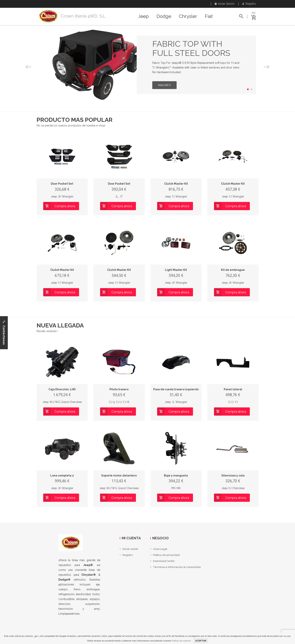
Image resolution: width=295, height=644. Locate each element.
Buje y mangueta (176, 476)
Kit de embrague (233, 270)
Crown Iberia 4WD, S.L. (83, 16)
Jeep (143, 16)
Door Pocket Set (62, 184)
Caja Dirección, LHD (62, 389)
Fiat (209, 16)
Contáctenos (4, 333)
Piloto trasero (119, 389)
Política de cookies (181, 641)
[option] (147, 65)
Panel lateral (233, 389)
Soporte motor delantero (119, 476)
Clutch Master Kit (176, 184)
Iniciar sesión (225, 4)
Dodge (164, 16)
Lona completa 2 (62, 476)
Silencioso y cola (233, 476)
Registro (249, 4)
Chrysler (188, 16)
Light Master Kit (176, 270)
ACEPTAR (201, 641)
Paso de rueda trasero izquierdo (176, 389)
